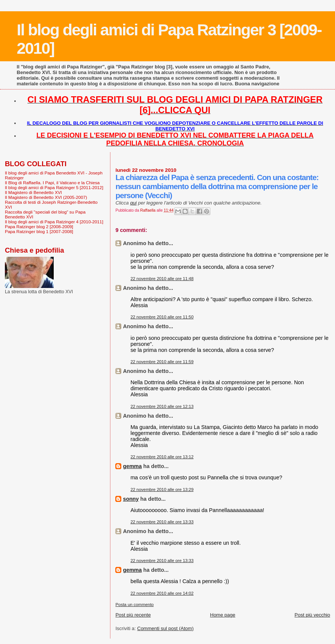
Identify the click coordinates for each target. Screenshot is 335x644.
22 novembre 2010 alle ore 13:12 (162, 457)
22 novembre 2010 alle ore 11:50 (162, 317)
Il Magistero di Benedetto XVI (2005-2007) (46, 197)
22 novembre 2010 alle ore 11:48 (162, 279)
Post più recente (133, 615)
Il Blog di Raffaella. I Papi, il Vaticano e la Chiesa (52, 183)
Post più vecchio (312, 615)
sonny (131, 499)
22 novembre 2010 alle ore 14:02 (162, 593)
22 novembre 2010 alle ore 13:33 (162, 522)
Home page (223, 615)
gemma (132, 466)
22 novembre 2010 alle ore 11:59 (162, 362)
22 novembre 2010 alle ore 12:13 (162, 406)
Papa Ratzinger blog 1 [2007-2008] (39, 231)
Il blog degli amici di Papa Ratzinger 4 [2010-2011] (54, 222)
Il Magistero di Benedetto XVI (33, 192)
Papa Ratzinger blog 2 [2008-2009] (39, 227)
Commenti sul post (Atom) (165, 628)
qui (133, 203)
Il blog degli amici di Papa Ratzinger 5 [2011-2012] (54, 187)
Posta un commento (134, 605)
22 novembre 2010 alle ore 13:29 (162, 489)
